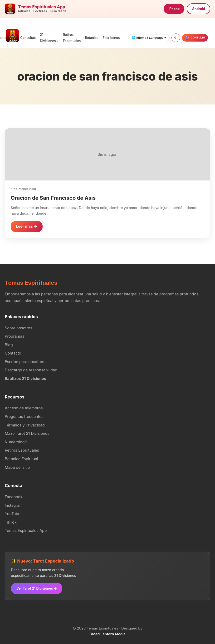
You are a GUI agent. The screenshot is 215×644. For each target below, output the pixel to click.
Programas (15, 336)
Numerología (16, 442)
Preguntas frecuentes (24, 417)
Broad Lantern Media (107, 634)
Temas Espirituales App (26, 530)
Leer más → (27, 226)
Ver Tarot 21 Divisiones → (37, 588)
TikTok (11, 522)
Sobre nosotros (18, 328)
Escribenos (111, 38)
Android (198, 9)
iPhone (174, 9)
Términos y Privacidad (25, 425)
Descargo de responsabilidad (31, 370)
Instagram (14, 505)
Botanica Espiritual (21, 459)
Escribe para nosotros (24, 362)
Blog (9, 345)
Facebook (14, 497)
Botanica (92, 38)
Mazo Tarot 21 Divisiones (27, 433)
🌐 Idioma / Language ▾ (149, 38)
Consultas (28, 38)
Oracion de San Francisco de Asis (53, 198)
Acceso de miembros (24, 408)
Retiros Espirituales (22, 450)
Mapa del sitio (17, 467)
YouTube (13, 514)
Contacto (13, 353)
